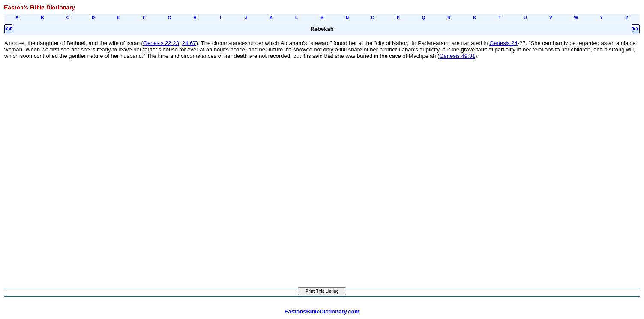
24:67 (189, 43)
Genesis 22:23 (161, 43)
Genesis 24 (503, 43)
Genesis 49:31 (457, 56)
